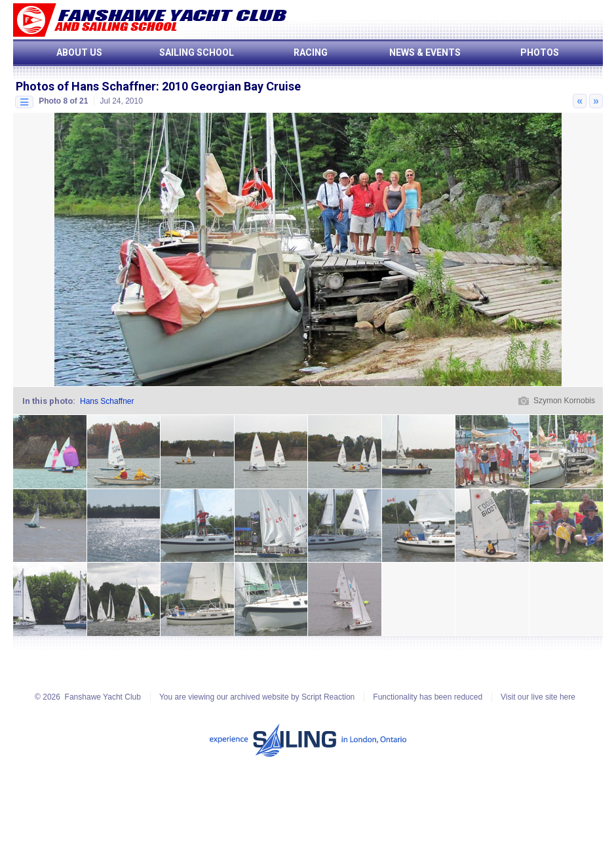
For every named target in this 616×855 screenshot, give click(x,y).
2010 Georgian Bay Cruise (231, 86)
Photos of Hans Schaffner (86, 86)
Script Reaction (328, 697)
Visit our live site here (538, 697)
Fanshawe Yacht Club (103, 697)
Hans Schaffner (107, 401)
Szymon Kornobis (564, 401)
